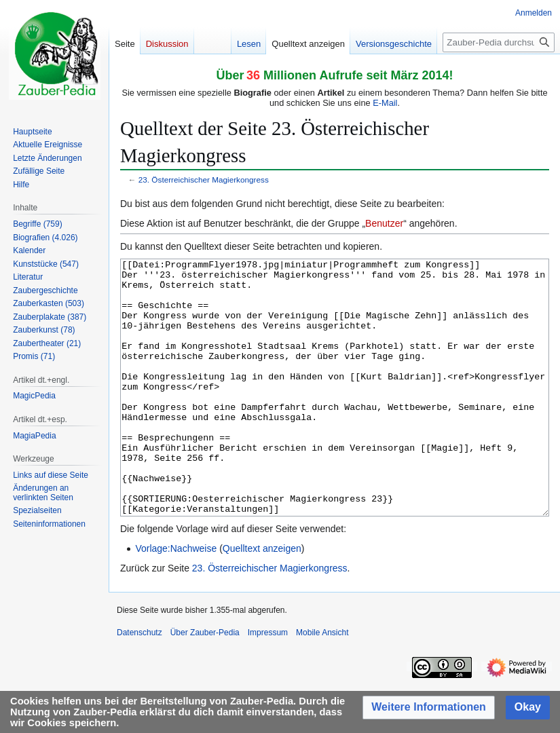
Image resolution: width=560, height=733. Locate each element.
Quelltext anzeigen (262, 599)
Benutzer (384, 223)
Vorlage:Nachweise (176, 599)
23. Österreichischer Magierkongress (204, 180)
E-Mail (385, 103)
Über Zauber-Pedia (205, 683)
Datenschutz (139, 683)
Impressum (268, 683)
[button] (429, 708)
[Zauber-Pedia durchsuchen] (499, 42)
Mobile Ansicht (322, 683)
